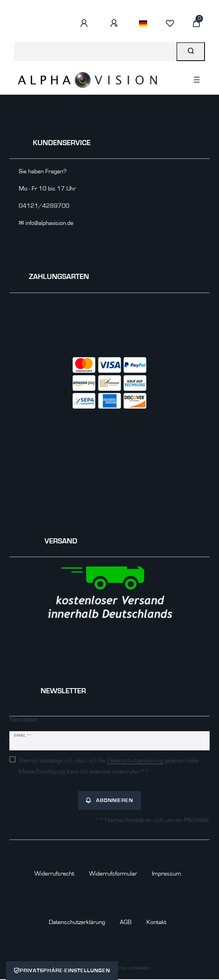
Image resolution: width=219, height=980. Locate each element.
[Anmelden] (85, 23)
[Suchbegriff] (95, 52)
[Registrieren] (115, 23)
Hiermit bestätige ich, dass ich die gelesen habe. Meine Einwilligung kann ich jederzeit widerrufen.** (109, 766)
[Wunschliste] (170, 23)
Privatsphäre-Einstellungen (62, 971)
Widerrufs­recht (54, 874)
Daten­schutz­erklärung (77, 922)
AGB (126, 922)
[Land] (143, 23)
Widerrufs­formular (113, 874)
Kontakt (156, 922)
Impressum (166, 874)
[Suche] (191, 52)
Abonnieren (109, 800)
